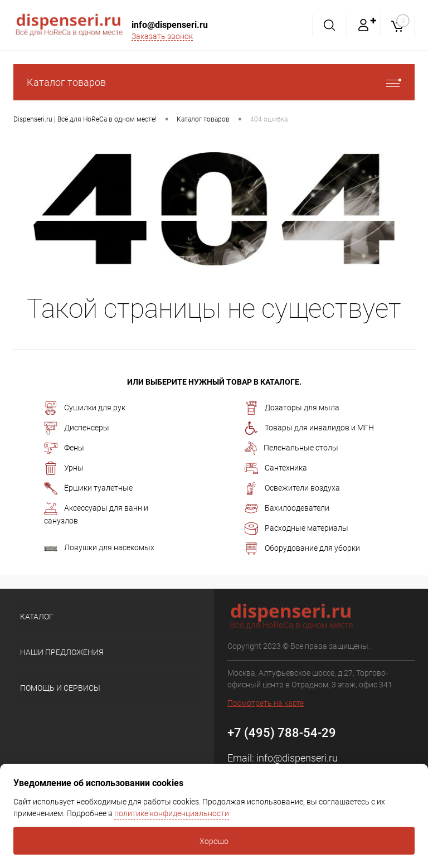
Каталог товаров (214, 82)
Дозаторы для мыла (292, 408)
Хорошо (214, 841)
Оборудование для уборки (302, 549)
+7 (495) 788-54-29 (282, 733)
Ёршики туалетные (88, 488)
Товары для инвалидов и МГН (309, 428)
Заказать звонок (162, 36)
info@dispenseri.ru (170, 25)
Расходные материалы (296, 528)
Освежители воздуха (292, 488)
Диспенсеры (77, 428)
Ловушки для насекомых (99, 548)
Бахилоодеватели (287, 508)
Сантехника (276, 468)
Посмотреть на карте (266, 703)
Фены (64, 448)
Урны (64, 468)
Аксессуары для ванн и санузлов (96, 513)
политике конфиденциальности (172, 813)
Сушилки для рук (85, 408)
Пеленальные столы (291, 448)
